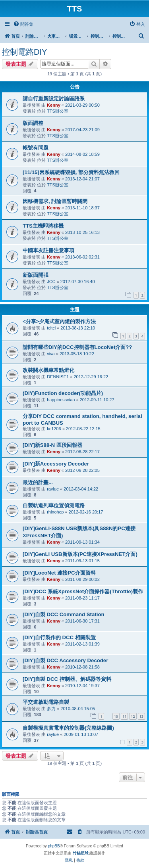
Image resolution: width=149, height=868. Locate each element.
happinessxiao (61, 400)
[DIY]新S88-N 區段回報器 (52, 445)
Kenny (54, 105)
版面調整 (33, 123)
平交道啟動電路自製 (46, 702)
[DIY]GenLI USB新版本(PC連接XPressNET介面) (80, 554)
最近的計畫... (38, 482)
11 (124, 716)
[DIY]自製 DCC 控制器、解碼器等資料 (67, 679)
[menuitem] (23, 24)
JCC (51, 282)
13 (141, 716)
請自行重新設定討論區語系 (54, 99)
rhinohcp (55, 512)
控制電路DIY (24, 52)
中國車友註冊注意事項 (48, 250)
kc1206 (54, 429)
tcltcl (51, 328)
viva (51, 354)
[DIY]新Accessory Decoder (56, 464)
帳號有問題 (36, 148)
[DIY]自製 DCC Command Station (64, 614)
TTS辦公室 (58, 111)
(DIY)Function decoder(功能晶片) (63, 393)
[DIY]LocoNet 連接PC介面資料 (59, 573)
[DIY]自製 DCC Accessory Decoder (65, 660)
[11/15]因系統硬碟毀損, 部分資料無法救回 (71, 172)
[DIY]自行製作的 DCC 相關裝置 (59, 637)
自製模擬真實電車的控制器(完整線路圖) (68, 728)
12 (133, 716)
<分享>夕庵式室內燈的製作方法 (59, 321)
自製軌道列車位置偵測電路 (54, 505)
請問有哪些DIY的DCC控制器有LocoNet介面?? (77, 347)
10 (116, 716)
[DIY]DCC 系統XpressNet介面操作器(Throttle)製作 (83, 591)
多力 (51, 709)
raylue (53, 489)
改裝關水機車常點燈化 (48, 370)
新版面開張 (36, 275)
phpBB (54, 846)
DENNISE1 (58, 377)
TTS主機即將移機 (43, 226)
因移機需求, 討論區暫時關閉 (55, 201)
